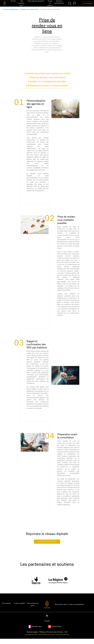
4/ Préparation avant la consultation (47, 86)
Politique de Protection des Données (51, 632)
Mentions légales (32, 632)
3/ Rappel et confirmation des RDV (47, 82)
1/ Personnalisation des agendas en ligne (47, 74)
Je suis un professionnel (76, 605)
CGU (66, 632)
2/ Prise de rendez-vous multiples (47, 78)
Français (47, 621)
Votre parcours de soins (33, 604)
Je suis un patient (20, 603)
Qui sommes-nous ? (61, 605)
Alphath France (35, 627)
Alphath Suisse (55, 627)
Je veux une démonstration (47, 542)
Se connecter (7, 603)
